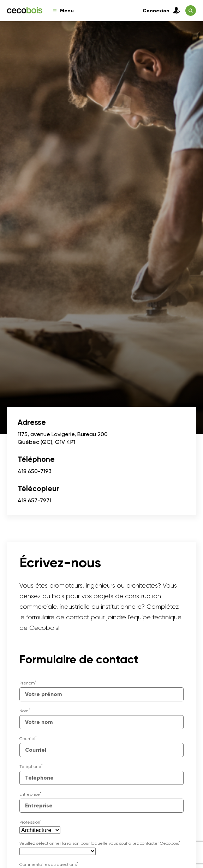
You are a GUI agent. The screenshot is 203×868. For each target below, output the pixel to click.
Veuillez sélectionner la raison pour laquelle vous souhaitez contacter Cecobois (100, 843)
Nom (25, 711)
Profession (31, 822)
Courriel (28, 739)
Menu (63, 11)
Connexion (161, 11)
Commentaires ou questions (49, 864)
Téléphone (31, 767)
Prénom (28, 683)
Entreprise (30, 794)
